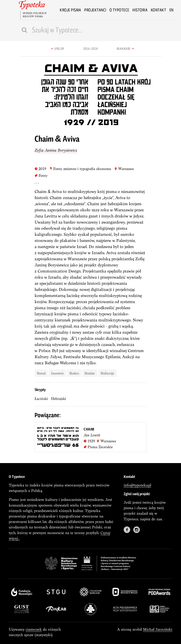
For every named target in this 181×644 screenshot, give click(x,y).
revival (41, 373)
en (171, 10)
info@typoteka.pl (137, 485)
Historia (140, 10)
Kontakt (159, 10)
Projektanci (95, 10)
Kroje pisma (70, 10)
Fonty (41, 175)
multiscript (107, 373)
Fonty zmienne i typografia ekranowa (80, 169)
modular (90, 373)
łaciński (41, 399)
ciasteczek (34, 629)
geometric (57, 373)
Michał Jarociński (158, 629)
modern (74, 373)
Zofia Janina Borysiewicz (56, 150)
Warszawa (124, 169)
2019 (40, 169)
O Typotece (119, 10)
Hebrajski (59, 399)
